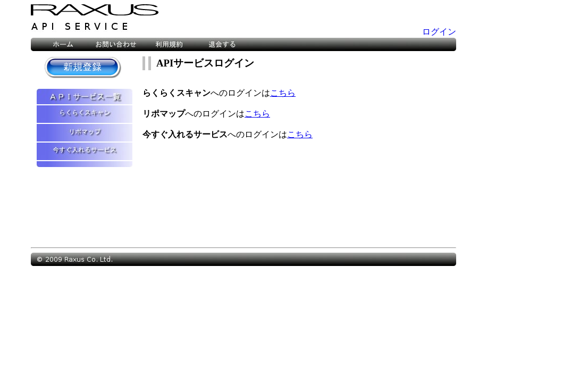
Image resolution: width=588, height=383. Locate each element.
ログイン (439, 32)
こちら (283, 93)
